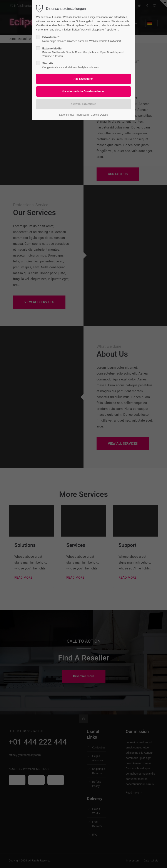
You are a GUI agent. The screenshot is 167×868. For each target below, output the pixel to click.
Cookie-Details (99, 115)
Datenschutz (66, 115)
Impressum (82, 115)
